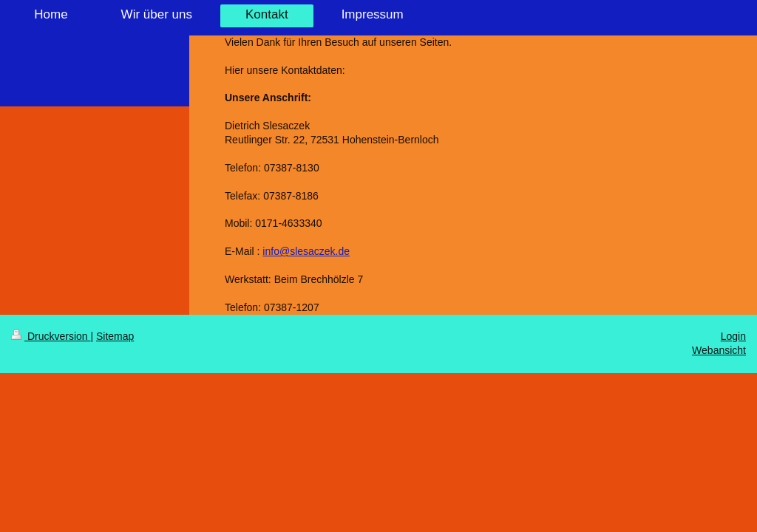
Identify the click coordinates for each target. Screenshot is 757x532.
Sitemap (115, 336)
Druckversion (51, 336)
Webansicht (719, 350)
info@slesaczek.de (306, 251)
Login (733, 336)
